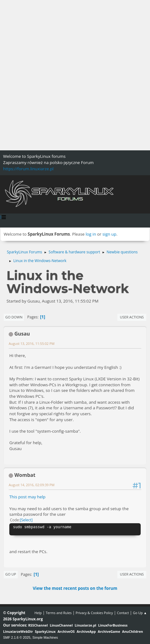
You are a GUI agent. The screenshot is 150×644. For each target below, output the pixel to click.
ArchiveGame (109, 631)
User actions (132, 317)
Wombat (25, 475)
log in (91, 234)
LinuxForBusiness (113, 625)
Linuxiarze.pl (86, 625)
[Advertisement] (75, 75)
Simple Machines (45, 637)
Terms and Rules (59, 613)
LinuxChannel (61, 625)
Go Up (11, 574)
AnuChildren (132, 631)
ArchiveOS (66, 631)
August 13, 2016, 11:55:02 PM (32, 343)
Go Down (14, 317)
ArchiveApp (86, 631)
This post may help (27, 497)
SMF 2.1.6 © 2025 (17, 637)
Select (26, 520)
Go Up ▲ (140, 613)
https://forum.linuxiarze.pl (28, 169)
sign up (109, 234)
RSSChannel (38, 625)
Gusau (22, 334)
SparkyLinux (45, 631)
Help (38, 613)
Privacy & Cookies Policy (94, 613)
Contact (123, 613)
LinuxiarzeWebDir (18, 631)
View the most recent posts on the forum (75, 588)
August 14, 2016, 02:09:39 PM (32, 485)
